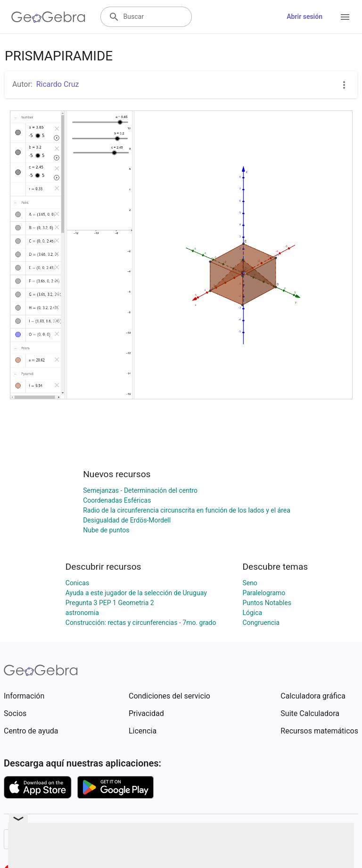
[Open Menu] (345, 17)
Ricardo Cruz (58, 84)
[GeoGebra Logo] (48, 17)
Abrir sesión (304, 17)
